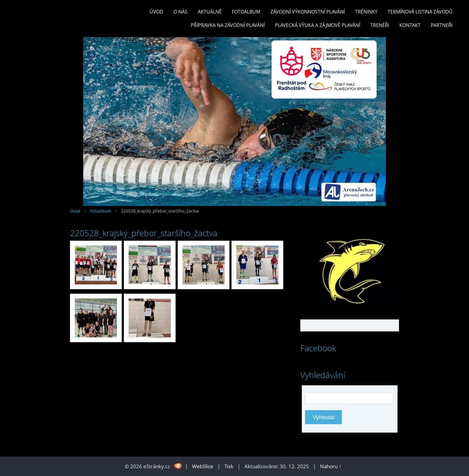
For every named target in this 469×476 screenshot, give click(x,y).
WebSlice (203, 466)
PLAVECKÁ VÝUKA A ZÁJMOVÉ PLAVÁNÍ (318, 25)
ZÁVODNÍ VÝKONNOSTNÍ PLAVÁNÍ (308, 12)
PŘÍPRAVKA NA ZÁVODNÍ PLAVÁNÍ (228, 25)
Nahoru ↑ (331, 466)
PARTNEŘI (442, 25)
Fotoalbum (246, 12)
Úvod (156, 12)
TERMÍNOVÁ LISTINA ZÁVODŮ (420, 12)
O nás (181, 12)
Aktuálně (210, 12)
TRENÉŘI (380, 25)
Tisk (229, 466)
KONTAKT (410, 25)
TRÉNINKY (366, 12)
